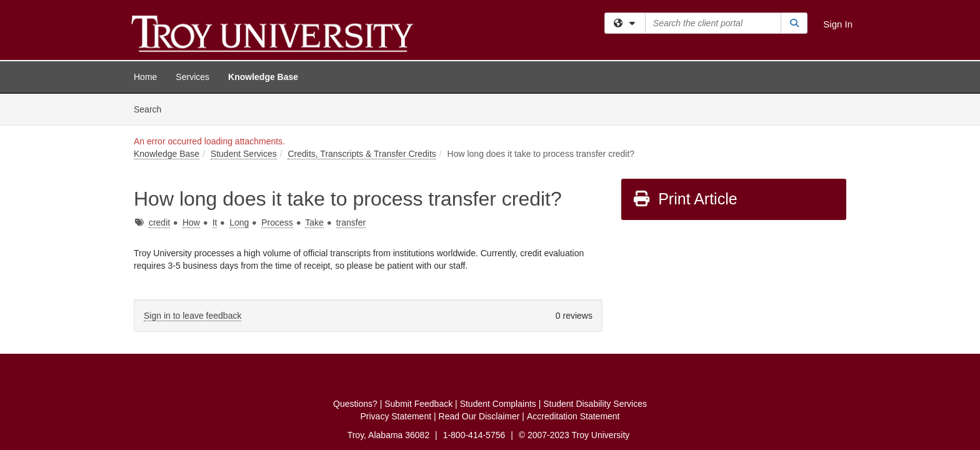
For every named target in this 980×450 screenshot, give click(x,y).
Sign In (838, 24)
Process (277, 129)
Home (145, 77)
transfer (351, 129)
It (215, 129)
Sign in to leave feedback (192, 222)
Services (192, 77)
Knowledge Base (263, 77)
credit (159, 129)
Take (314, 129)
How (191, 129)
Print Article (685, 105)
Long (239, 129)
